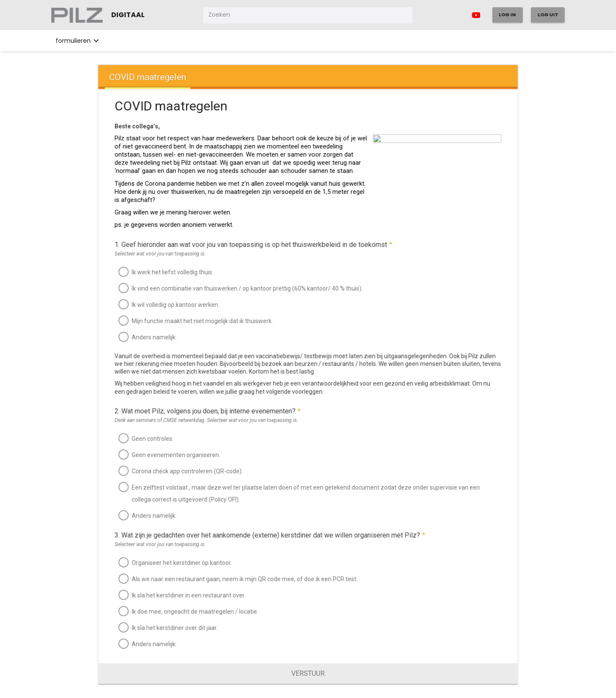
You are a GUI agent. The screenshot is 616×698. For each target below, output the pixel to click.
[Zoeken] (308, 15)
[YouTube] (476, 15)
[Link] (77, 15)
